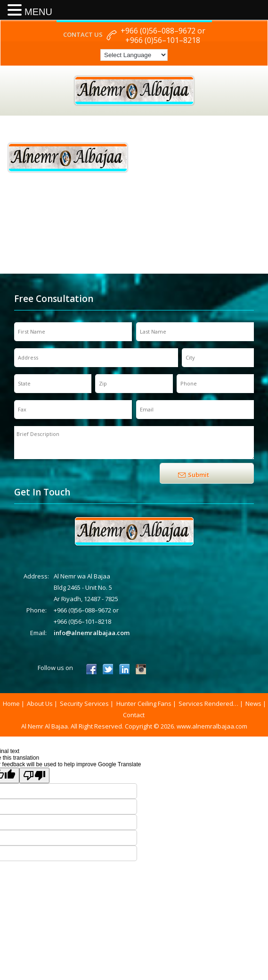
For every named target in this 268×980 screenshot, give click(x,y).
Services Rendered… (208, 704)
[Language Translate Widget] (134, 55)
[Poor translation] (34, 775)
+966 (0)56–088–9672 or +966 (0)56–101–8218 (163, 35)
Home (11, 704)
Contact (134, 715)
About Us (40, 704)
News (253, 704)
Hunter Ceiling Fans (144, 704)
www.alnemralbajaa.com (212, 726)
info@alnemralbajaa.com (92, 633)
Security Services (84, 704)
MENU (38, 12)
